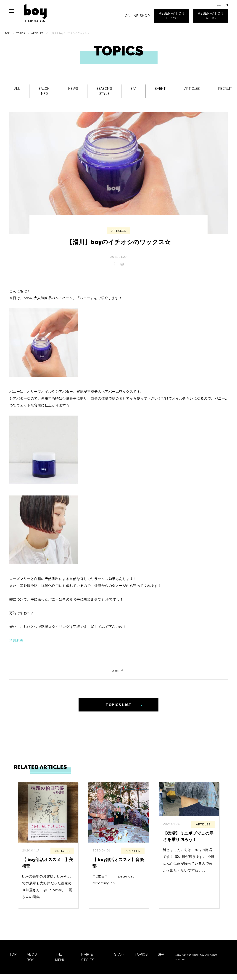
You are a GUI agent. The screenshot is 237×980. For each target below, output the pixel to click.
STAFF (119, 954)
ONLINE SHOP (137, 16)
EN (226, 5)
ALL (17, 89)
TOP (13, 954)
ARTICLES (192, 89)
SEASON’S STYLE (104, 91)
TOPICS (141, 954)
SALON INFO (44, 91)
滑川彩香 (16, 640)
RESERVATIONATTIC (211, 16)
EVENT (160, 89)
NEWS (73, 89)
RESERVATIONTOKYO (172, 16)
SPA (134, 89)
